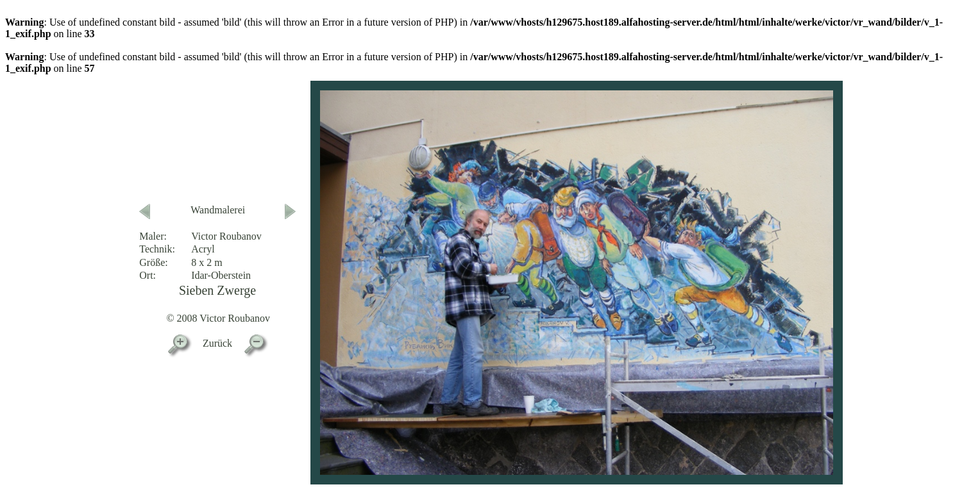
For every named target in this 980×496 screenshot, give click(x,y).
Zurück (217, 343)
